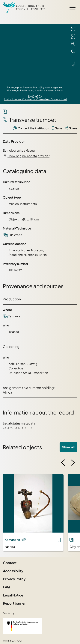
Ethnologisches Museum (20, 150)
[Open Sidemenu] (73, 8)
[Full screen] (73, 29)
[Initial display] (73, 37)
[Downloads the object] (73, 64)
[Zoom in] (73, 44)
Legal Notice (13, 595)
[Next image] (73, 463)
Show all (68, 447)
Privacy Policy (14, 579)
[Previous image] (63, 463)
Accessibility (13, 571)
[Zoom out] (73, 52)
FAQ (6, 587)
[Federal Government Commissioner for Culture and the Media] (22, 626)
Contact (10, 563)
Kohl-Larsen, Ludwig (23, 364)
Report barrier (14, 603)
